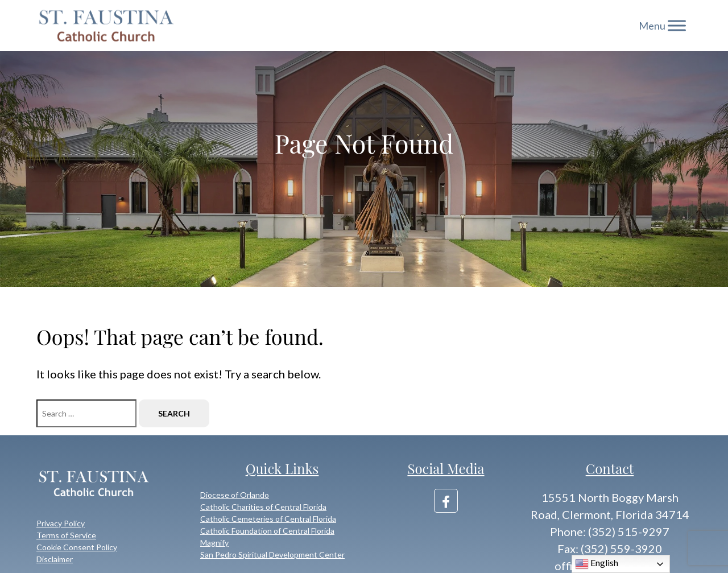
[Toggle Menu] (677, 25)
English (597, 564)
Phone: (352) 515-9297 (610, 531)
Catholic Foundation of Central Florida (267, 531)
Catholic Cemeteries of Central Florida (268, 519)
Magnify (214, 543)
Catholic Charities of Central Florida (263, 507)
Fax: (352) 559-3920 (610, 549)
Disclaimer (55, 559)
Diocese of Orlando (235, 495)
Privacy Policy (61, 523)
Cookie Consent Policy (77, 547)
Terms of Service (66, 535)
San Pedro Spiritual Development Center (272, 555)
